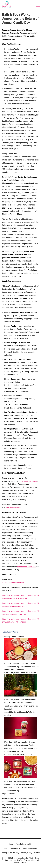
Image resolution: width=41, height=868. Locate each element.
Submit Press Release (12, 848)
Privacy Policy (27, 853)
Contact (37, 853)
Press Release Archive (24, 844)
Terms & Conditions (30, 848)
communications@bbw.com (13, 583)
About (11, 844)
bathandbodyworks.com (28, 481)
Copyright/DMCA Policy (10, 853)
